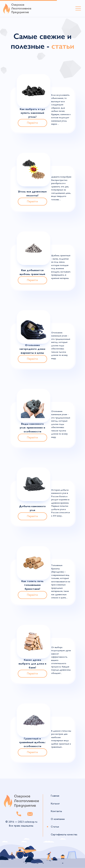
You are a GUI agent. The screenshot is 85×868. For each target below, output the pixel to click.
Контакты (56, 811)
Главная (55, 796)
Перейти (32, 123)
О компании (58, 819)
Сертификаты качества (64, 835)
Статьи (55, 827)
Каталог (55, 804)
